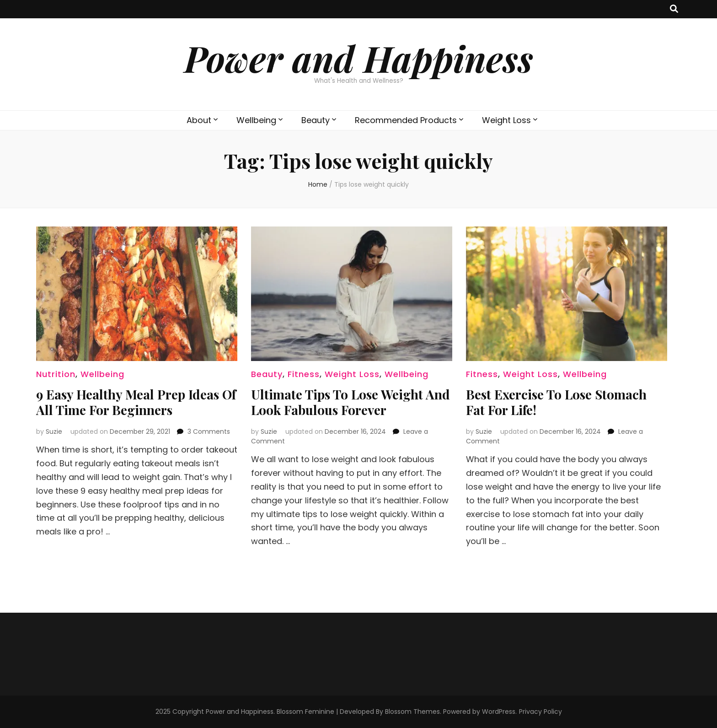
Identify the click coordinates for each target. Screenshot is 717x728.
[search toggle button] (674, 9)
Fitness (304, 374)
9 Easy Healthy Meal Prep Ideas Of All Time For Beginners (136, 402)
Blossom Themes (412, 712)
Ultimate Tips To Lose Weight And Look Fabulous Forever (350, 402)
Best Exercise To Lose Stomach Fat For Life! (556, 402)
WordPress (499, 712)
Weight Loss (506, 120)
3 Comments (209, 431)
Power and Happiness (359, 58)
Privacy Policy (540, 712)
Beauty (316, 120)
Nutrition (56, 374)
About (199, 120)
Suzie (54, 431)
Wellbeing (256, 120)
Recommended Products (406, 120)
